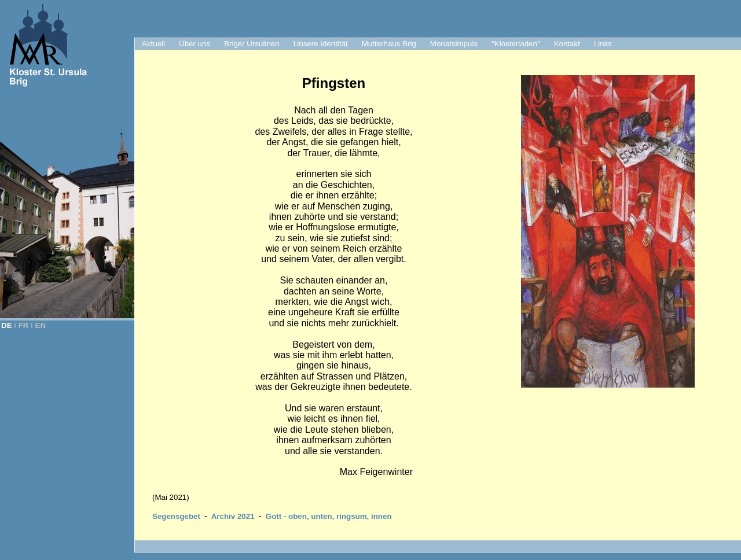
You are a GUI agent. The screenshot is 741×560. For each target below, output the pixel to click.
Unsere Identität (321, 44)
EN (41, 325)
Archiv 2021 (233, 516)
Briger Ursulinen (252, 44)
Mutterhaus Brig (389, 44)
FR (24, 325)
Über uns (195, 44)
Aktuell (153, 44)
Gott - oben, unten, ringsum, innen (329, 516)
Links (603, 44)
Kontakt (567, 44)
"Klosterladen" (516, 44)
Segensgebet (176, 516)
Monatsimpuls (454, 44)
